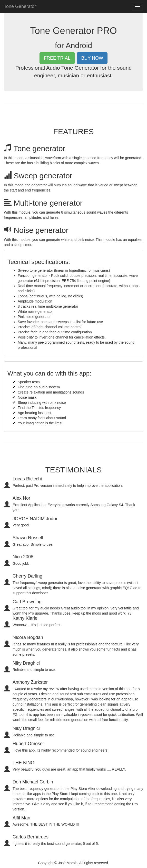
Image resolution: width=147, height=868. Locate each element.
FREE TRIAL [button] (57, 58)
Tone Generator (20, 6)
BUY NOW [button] (92, 58)
